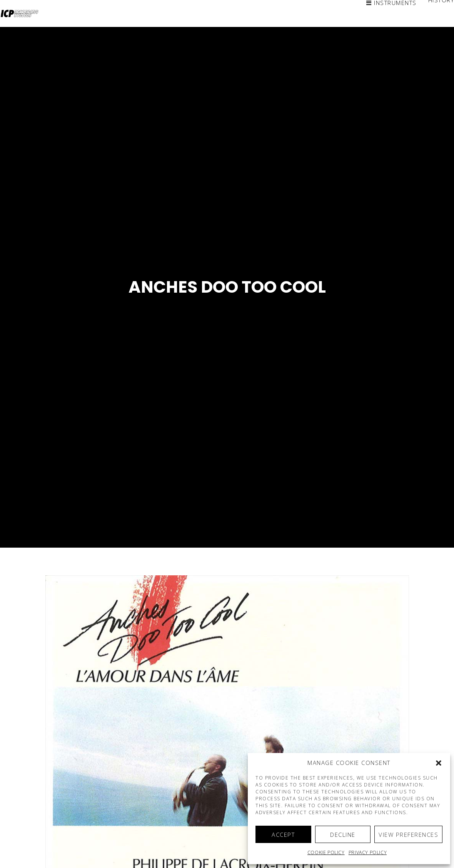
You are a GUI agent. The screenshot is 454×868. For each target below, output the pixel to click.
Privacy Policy (368, 852)
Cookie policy (326, 852)
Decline (343, 835)
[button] (439, 763)
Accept (283, 835)
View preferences (408, 835)
